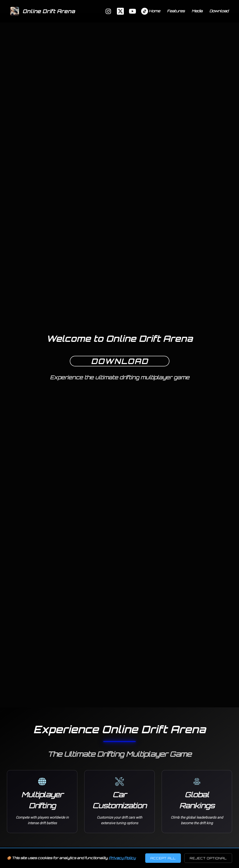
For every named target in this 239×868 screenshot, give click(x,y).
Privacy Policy (122, 858)
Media (197, 11)
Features (176, 11)
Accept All (163, 858)
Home (155, 11)
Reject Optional (208, 858)
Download (219, 11)
